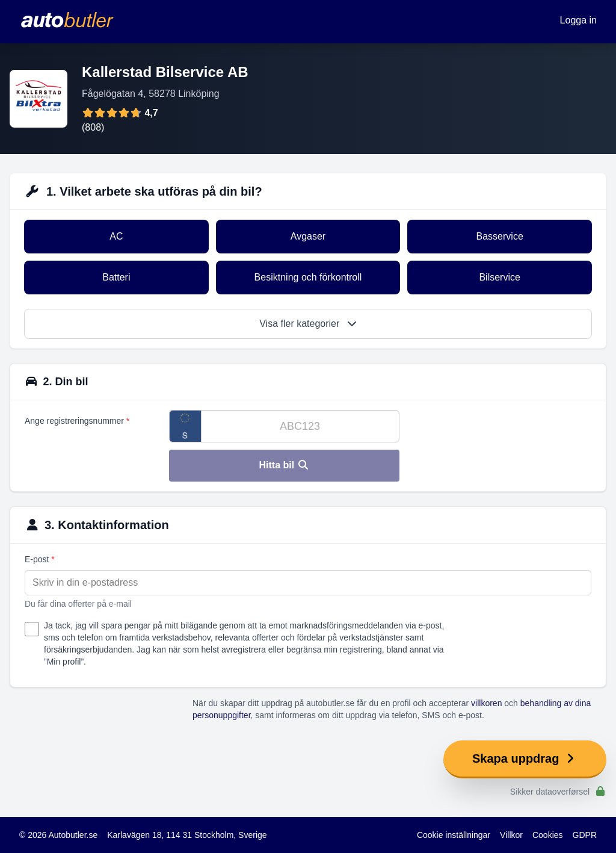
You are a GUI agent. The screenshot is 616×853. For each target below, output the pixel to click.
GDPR (585, 835)
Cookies (548, 835)
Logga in (578, 20)
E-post (40, 559)
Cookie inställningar (454, 835)
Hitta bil (284, 465)
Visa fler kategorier (308, 324)
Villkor (511, 835)
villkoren (486, 703)
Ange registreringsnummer (77, 421)
